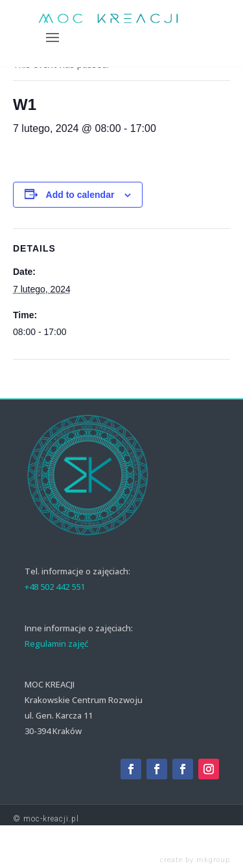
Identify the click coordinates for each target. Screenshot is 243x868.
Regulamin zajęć (56, 644)
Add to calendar (80, 195)
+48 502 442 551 (55, 587)
